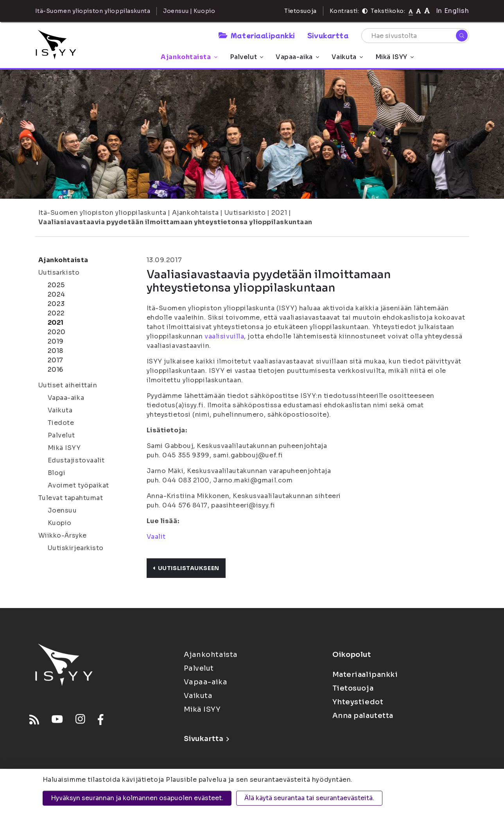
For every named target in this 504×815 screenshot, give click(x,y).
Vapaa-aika (297, 57)
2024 (56, 294)
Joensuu (62, 510)
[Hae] (462, 36)
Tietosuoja (300, 11)
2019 (56, 341)
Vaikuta (347, 57)
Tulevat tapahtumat (71, 498)
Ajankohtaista (189, 57)
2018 (56, 351)
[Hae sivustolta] (415, 36)
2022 (56, 313)
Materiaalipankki (256, 35)
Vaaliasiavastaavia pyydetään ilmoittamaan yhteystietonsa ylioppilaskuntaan (175, 222)
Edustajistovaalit (76, 460)
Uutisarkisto (245, 213)
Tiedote (61, 423)
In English (453, 11)
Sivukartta (328, 35)
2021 (279, 213)
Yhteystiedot (358, 702)
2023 (56, 304)
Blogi (57, 473)
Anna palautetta (363, 716)
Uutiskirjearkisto (76, 548)
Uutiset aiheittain (68, 385)
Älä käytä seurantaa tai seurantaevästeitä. (309, 798)
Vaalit (156, 537)
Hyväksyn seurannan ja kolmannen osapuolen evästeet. (137, 798)
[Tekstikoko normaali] (411, 11)
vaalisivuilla (224, 336)
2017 (56, 360)
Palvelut (247, 57)
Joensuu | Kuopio (189, 11)
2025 (56, 285)
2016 (56, 370)
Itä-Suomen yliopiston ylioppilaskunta (102, 213)
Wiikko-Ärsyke (63, 535)
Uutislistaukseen (186, 568)
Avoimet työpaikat (79, 485)
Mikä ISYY (395, 57)
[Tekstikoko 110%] (418, 11)
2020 (57, 332)
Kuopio (60, 523)
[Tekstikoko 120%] (427, 11)
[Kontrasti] (365, 11)
